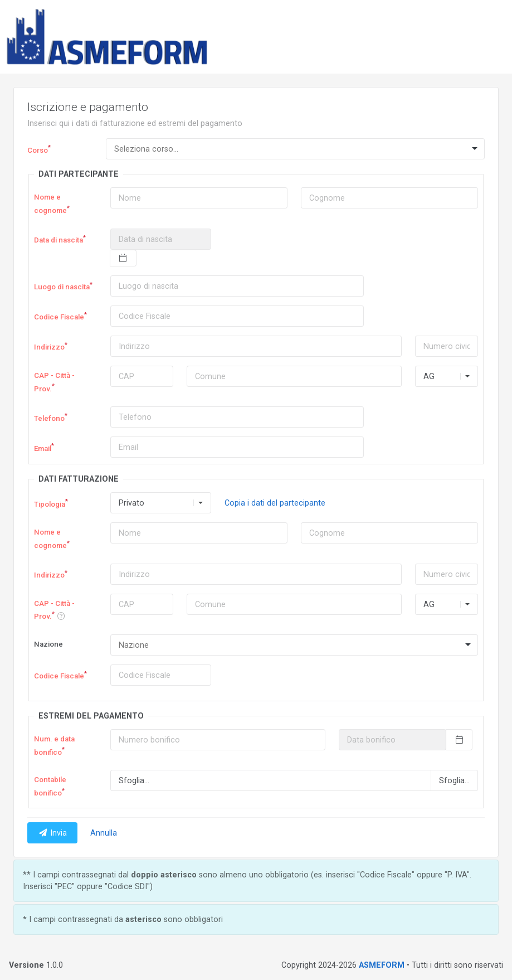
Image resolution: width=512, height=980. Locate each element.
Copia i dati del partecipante (275, 503)
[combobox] (295, 149)
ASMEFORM (382, 965)
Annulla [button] (104, 833)
